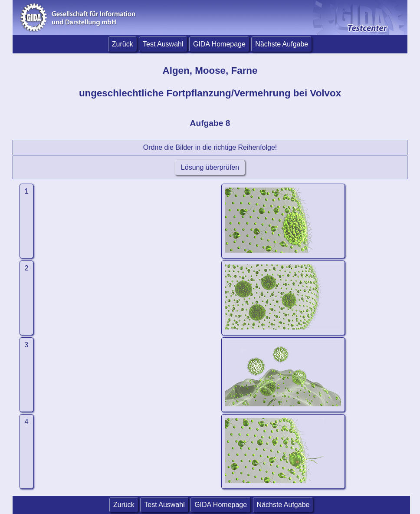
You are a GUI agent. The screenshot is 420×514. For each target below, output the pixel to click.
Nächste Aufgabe (282, 44)
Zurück (123, 44)
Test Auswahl (163, 44)
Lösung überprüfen (210, 167)
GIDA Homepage (219, 44)
